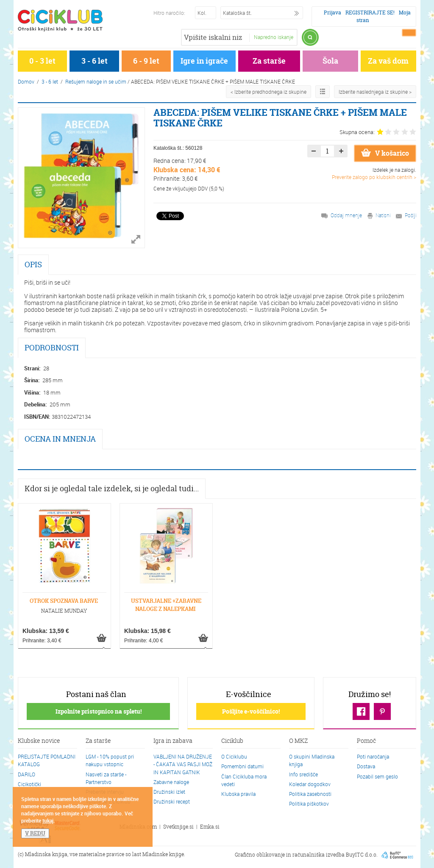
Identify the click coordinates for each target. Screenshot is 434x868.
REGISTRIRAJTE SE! (370, 13)
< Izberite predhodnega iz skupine (268, 92)
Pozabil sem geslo (377, 776)
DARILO (26, 774)
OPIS (33, 265)
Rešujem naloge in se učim (96, 81)
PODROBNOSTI (52, 348)
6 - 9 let (146, 61)
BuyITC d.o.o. (362, 855)
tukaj (48, 820)
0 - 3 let (42, 61)
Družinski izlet (169, 792)
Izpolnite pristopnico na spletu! (99, 711)
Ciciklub (232, 741)
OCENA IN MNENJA (60, 439)
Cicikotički (29, 784)
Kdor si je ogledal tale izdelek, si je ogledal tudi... (112, 489)
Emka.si (210, 827)
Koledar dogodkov (310, 784)
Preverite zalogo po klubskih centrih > (374, 177)
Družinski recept (172, 801)
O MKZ (298, 741)
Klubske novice (39, 741)
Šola (330, 61)
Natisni (383, 215)
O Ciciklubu (234, 756)
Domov (26, 81)
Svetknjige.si (178, 827)
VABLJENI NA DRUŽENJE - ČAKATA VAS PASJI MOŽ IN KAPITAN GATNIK (183, 764)
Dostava (366, 766)
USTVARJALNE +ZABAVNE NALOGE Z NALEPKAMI (166, 605)
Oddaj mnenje (346, 215)
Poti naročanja (373, 756)
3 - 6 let (95, 61)
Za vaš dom (388, 61)
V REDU (35, 833)
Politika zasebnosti (310, 794)
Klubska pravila (238, 794)
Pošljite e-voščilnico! (251, 711)
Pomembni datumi (242, 766)
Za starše (269, 61)
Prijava (332, 13)
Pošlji (410, 215)
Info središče (303, 774)
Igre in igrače (204, 61)
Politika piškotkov (309, 804)
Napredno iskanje (274, 37)
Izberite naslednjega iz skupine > (375, 92)
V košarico (385, 153)
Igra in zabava (173, 741)
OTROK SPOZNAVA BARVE (64, 601)
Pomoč (366, 741)
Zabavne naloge (171, 782)
